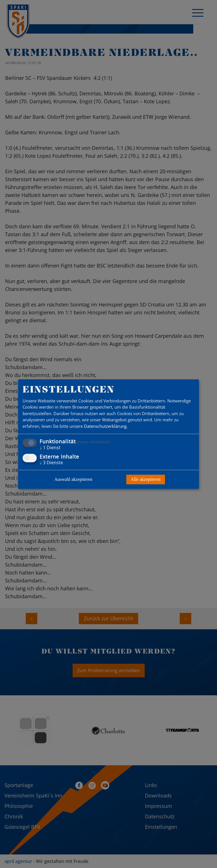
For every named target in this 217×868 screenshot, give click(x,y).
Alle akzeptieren (146, 479)
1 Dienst (50, 448)
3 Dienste (51, 463)
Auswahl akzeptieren (73, 479)
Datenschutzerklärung (105, 426)
